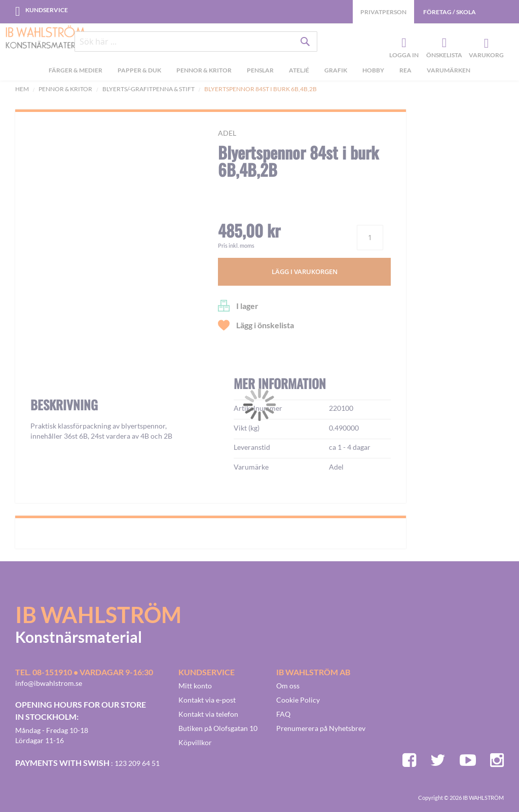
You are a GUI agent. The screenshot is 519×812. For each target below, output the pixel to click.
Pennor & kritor (65, 89)
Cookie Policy (298, 700)
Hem (22, 89)
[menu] (259, 71)
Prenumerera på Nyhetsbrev (321, 728)
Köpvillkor (195, 742)
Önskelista (443, 44)
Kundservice (47, 10)
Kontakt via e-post (207, 700)
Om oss (288, 686)
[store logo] (46, 38)
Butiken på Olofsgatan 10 (218, 728)
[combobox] (196, 42)
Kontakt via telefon (208, 714)
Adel (227, 133)
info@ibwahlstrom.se (49, 683)
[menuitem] (76, 71)
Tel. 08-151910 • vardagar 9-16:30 (84, 672)
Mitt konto (195, 686)
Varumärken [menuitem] (449, 70)
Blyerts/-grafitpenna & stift (149, 89)
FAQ (283, 714)
